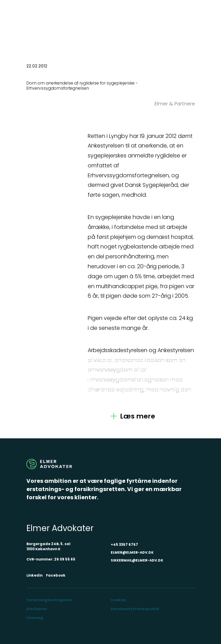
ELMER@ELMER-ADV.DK (132, 552)
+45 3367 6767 (124, 545)
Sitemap (35, 618)
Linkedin (34, 575)
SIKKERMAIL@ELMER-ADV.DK (137, 560)
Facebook (56, 575)
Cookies (118, 600)
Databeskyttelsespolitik (135, 609)
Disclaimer (37, 609)
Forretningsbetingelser (49, 600)
